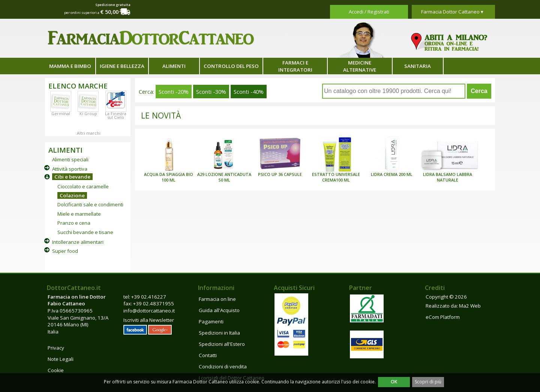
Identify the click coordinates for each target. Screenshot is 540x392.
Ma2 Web (470, 306)
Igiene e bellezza (122, 66)
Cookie (56, 370)
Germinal (61, 114)
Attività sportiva (70, 169)
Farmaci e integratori (295, 66)
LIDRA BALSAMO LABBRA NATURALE (448, 177)
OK (394, 382)
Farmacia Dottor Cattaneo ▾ (452, 12)
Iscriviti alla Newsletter (149, 320)
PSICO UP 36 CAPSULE (280, 174)
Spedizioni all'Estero (222, 344)
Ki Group (88, 114)
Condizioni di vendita (223, 366)
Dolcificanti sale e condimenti (90, 204)
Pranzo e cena (74, 223)
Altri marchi (89, 133)
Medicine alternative (360, 66)
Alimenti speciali (70, 159)
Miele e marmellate (79, 214)
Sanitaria (418, 66)
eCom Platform (443, 317)
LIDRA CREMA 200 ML (392, 174)
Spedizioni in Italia (219, 333)
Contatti (208, 355)
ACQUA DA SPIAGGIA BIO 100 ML (169, 177)
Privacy (56, 348)
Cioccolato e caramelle (83, 186)
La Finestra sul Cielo (116, 116)
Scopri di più (428, 382)
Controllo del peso (231, 66)
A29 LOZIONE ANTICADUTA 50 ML (224, 177)
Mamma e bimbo (70, 66)
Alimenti (174, 66)
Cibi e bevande (72, 177)
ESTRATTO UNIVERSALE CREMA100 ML (336, 177)
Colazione (72, 195)
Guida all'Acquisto (219, 310)
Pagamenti (211, 321)
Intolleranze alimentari (78, 242)
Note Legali (61, 359)
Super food (65, 251)
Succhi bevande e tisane (85, 232)
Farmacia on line (217, 299)
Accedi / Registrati (369, 12)
